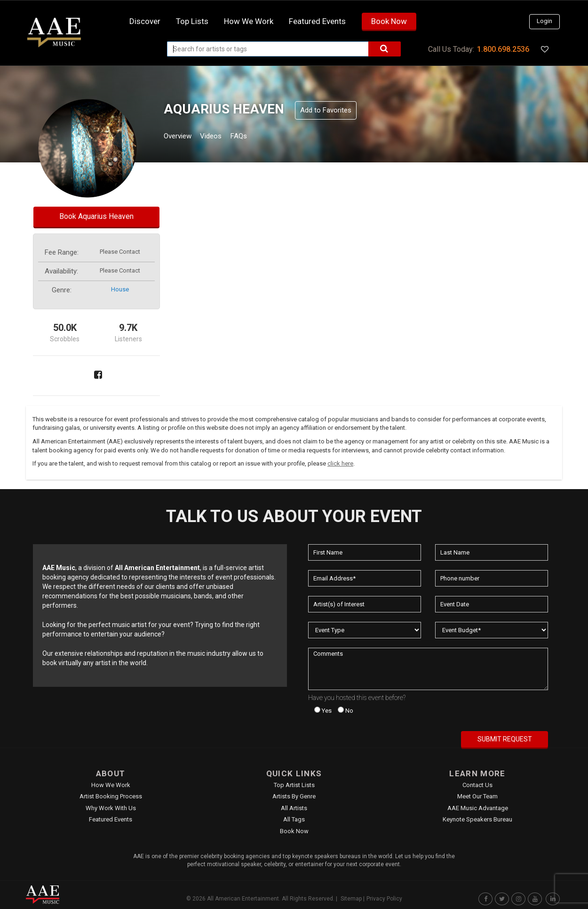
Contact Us (477, 785)
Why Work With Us (111, 808)
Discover (145, 21)
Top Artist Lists (294, 785)
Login (544, 21)
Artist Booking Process (111, 796)
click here (340, 463)
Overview (181, 137)
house (120, 289)
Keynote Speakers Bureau (477, 819)
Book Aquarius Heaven (96, 216)
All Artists (294, 808)
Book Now (389, 21)
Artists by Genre (294, 796)
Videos (222, 137)
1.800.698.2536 (503, 49)
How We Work (111, 785)
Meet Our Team (477, 796)
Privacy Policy (384, 899)
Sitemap (351, 899)
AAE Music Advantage (478, 808)
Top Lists (192, 21)
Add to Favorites (326, 110)
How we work (249, 21)
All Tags (294, 819)
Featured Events (317, 21)
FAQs (256, 137)
